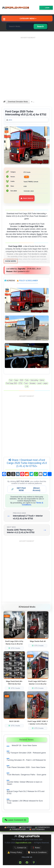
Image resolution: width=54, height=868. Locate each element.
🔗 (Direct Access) (26, 489)
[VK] (20, 862)
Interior (42, 380)
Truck (26, 383)
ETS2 (21, 383)
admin (10, 120)
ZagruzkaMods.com (23, 843)
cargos (45, 383)
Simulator (33, 383)
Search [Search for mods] (40, 26)
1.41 (27, 386)
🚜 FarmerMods (42, 827)
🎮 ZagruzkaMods (27, 836)
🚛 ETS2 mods (25, 827)
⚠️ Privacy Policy (15, 852)
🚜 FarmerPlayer (17, 829)
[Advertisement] (27, 67)
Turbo (27, 380)
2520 (21, 380)
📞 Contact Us (20, 848)
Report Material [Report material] (27, 198)
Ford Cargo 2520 (12, 383)
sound (39, 383)
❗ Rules (36, 848)
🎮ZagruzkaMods (16, 8)
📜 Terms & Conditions (37, 852)
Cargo (16, 380)
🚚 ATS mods (10, 827)
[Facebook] (27, 862)
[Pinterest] (34, 862)
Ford (11, 380)
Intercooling (34, 380)
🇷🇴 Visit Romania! (37, 829)
